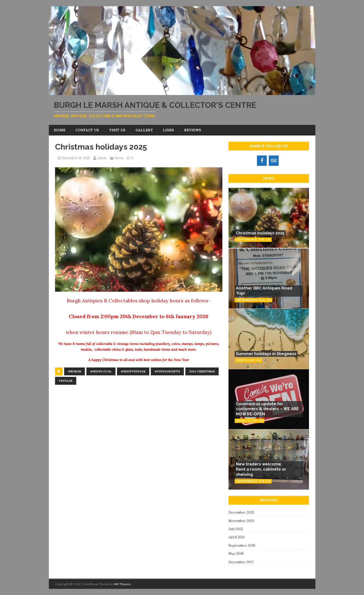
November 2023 (241, 521)
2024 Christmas (202, 371)
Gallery (144, 130)
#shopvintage (133, 371)
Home (60, 130)
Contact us (87, 130)
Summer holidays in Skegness (266, 354)
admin (102, 158)
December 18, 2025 (76, 158)
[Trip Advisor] (274, 161)
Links (168, 130)
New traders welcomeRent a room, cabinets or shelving (261, 469)
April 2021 (237, 537)
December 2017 (241, 562)
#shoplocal (101, 371)
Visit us (117, 130)
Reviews (193, 130)
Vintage (66, 381)
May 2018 (236, 554)
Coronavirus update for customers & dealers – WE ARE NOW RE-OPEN (267, 409)
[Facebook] (262, 161)
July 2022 (236, 529)
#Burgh (75, 371)
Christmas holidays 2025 (260, 233)
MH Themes (122, 584)
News (119, 158)
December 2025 (241, 512)
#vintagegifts (167, 371)
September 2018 (242, 545)
